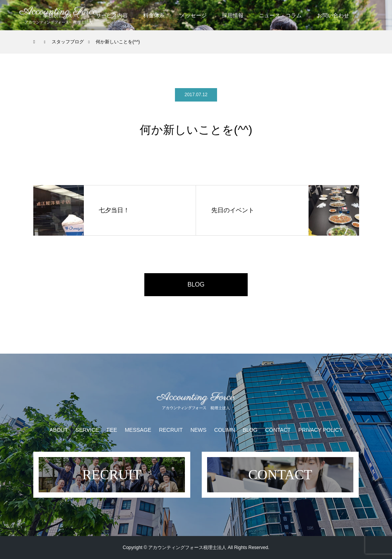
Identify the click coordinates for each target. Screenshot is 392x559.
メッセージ (193, 15)
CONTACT (278, 430)
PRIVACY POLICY (320, 430)
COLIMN (224, 430)
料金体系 (154, 15)
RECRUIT (171, 430)
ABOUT (59, 430)
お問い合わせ (333, 15)
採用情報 (233, 15)
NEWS (198, 430)
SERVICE (87, 430)
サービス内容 (112, 15)
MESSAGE (138, 430)
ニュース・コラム (280, 15)
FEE (112, 430)
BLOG (196, 284)
